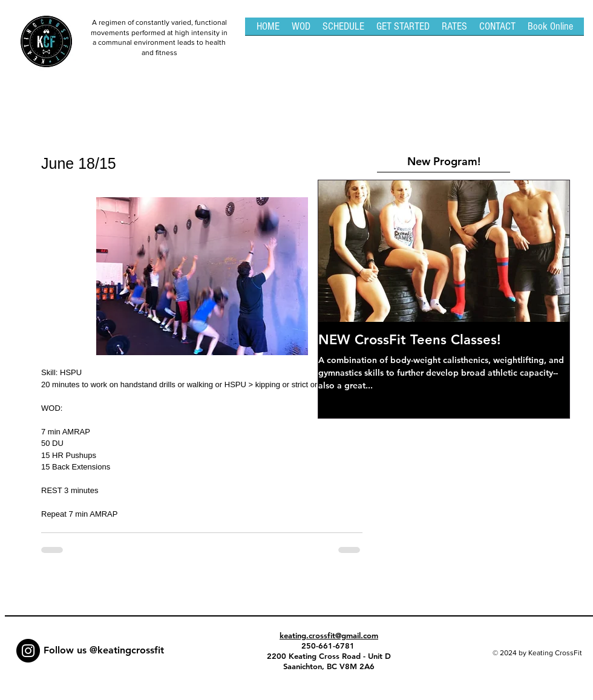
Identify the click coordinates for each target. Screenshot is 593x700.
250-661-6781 (329, 646)
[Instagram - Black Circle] (28, 651)
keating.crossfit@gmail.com (329, 635)
